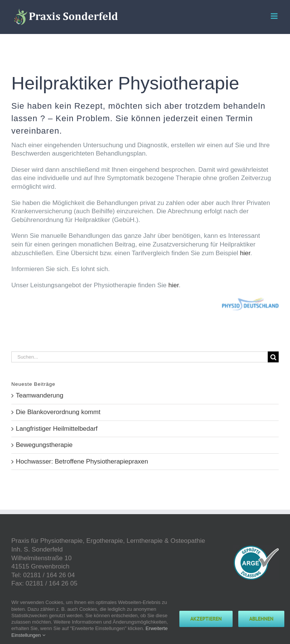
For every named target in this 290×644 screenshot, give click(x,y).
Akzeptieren (206, 619)
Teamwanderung (40, 395)
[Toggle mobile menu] (275, 16)
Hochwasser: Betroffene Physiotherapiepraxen (82, 461)
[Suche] (273, 357)
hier (245, 253)
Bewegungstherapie (44, 445)
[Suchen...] (140, 357)
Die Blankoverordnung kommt (58, 412)
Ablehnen (261, 619)
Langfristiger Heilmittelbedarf (57, 429)
